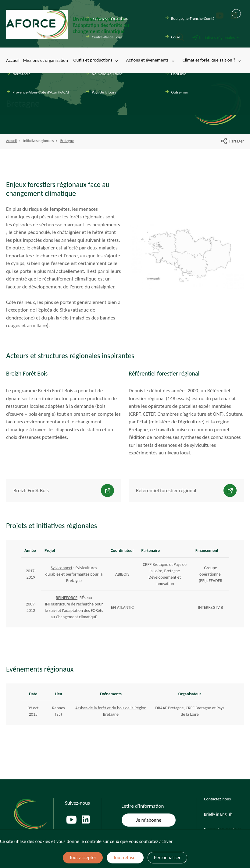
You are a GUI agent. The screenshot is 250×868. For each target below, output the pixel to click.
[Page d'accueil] (70, 24)
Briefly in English (218, 814)
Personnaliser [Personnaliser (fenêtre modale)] (167, 857)
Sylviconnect (61, 568)
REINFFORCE (67, 598)
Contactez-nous (217, 799)
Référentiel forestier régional (166, 490)
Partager (232, 141)
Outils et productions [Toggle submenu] (96, 60)
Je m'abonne (149, 820)
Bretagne (67, 141)
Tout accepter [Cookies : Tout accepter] (83, 857)
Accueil (13, 60)
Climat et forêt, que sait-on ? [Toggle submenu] (212, 60)
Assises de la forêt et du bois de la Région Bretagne (111, 711)
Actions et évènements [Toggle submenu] (151, 60)
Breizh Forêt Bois (31, 490)
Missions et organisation (45, 60)
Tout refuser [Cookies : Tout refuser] (125, 857)
